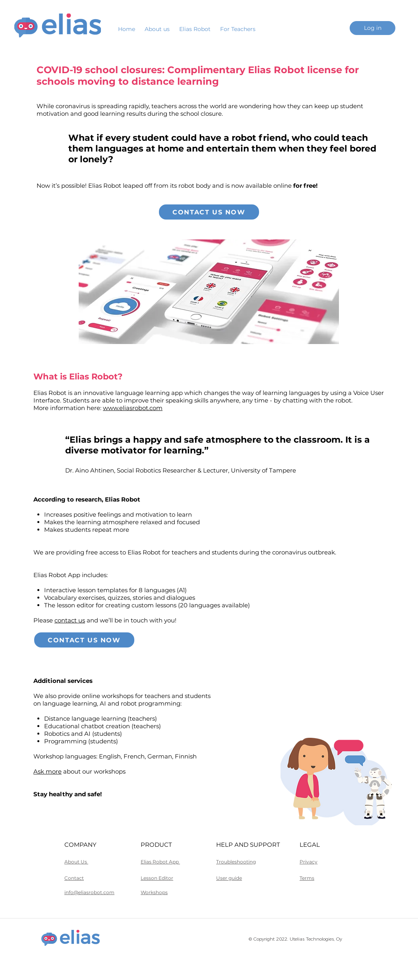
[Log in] (373, 28)
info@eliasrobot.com (89, 892)
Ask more (47, 771)
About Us (76, 862)
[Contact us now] (209, 212)
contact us (70, 620)
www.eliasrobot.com (133, 408)
